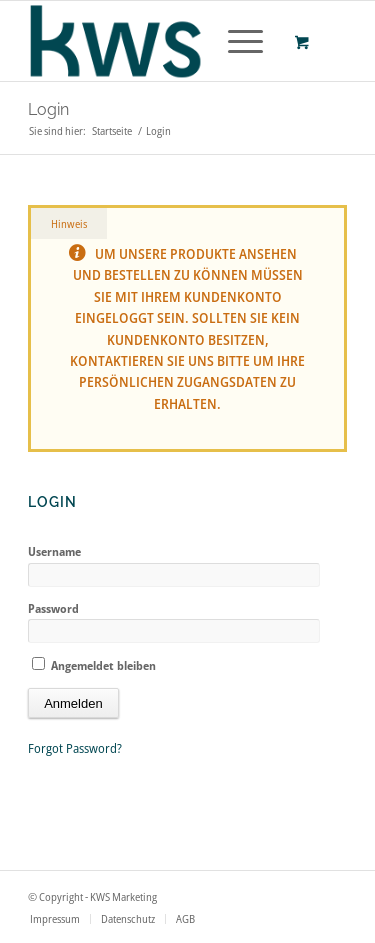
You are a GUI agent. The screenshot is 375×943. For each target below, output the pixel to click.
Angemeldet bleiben (94, 665)
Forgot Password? (75, 748)
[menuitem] (242, 41)
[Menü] (235, 41)
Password (53, 608)
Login (48, 109)
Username (54, 551)
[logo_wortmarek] (155, 41)
